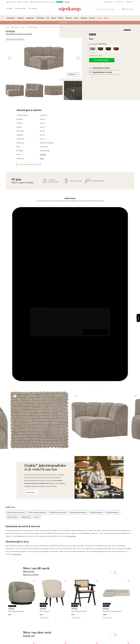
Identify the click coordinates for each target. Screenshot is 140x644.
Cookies (105, 617)
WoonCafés (106, 613)
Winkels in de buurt (109, 615)
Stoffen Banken (12, 330)
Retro (42, 159)
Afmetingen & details (101, 68)
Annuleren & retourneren (80, 606)
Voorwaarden (111, 640)
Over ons (105, 604)
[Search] (107, 9)
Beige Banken (26, 330)
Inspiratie (84, 18)
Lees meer (72, 349)
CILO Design (33, 8)
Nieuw (76, 18)
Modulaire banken (97, 325)
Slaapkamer (30, 18)
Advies (54, 18)
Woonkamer (11, 18)
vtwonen (92, 18)
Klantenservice (108, 2)
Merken (61, 18)
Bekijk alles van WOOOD (31, 388)
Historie (105, 606)
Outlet (106, 18)
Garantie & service (78, 608)
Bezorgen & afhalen (78, 604)
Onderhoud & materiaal (79, 617)
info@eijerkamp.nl (15, 607)
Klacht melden (76, 613)
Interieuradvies (20, 8)
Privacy (92, 640)
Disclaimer (100, 640)
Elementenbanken (32, 27)
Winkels (10, 8)
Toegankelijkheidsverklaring (81, 621)
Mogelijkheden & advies (102, 72)
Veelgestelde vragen (79, 619)
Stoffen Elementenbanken (37, 325)
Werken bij (106, 608)
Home (7, 27)
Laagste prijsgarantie (79, 611)
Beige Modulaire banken (58, 325)
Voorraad (69, 18)
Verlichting (40, 18)
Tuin (48, 18)
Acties (99, 18)
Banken (23, 27)
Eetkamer (21, 18)
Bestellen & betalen (78, 615)
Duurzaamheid (107, 611)
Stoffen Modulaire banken (16, 325)
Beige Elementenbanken (78, 325)
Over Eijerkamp (109, 600)
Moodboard (130, 2)
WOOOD (43, 155)
